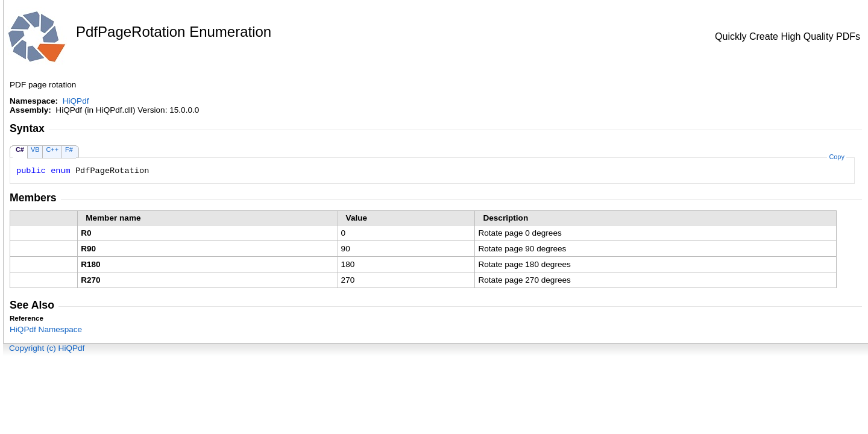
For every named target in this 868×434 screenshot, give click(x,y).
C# (20, 149)
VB (35, 149)
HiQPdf (76, 101)
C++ (52, 149)
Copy (836, 157)
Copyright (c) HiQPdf (47, 348)
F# (69, 149)
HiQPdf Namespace (46, 329)
